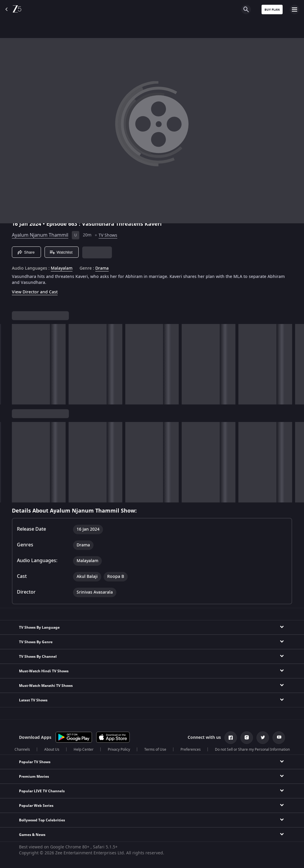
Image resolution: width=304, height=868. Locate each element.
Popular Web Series (36, 806)
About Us (52, 750)
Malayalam (62, 268)
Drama (102, 268)
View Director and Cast (35, 292)
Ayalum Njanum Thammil (40, 235)
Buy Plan (272, 10)
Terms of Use (155, 750)
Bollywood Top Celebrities (42, 820)
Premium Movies (34, 777)
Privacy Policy (119, 750)
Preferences (191, 750)
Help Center (84, 750)
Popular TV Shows (35, 762)
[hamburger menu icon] (294, 10)
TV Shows (108, 235)
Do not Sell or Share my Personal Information (252, 750)
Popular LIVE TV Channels (42, 791)
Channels (22, 750)
